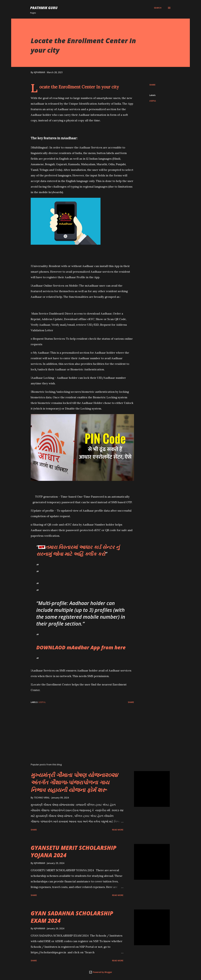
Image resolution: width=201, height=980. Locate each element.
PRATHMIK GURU (44, 8)
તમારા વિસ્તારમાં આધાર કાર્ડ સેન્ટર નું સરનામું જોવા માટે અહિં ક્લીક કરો (78, 550)
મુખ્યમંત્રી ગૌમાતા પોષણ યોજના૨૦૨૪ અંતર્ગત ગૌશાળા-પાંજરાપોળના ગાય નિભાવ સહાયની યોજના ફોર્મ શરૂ (74, 782)
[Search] (158, 8)
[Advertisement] (78, 728)
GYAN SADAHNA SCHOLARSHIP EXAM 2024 (72, 917)
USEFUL (153, 101)
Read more (118, 830)
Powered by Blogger (100, 972)
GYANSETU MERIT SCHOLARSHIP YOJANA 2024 (74, 851)
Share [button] (152, 85)
